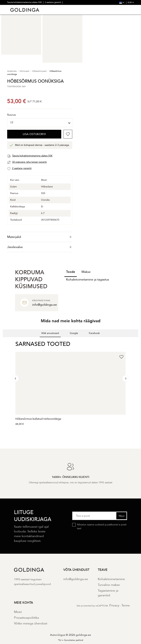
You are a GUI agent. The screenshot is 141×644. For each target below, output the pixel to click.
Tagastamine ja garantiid (108, 593)
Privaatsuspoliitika (26, 618)
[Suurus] (40, 123)
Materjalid (40, 237)
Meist (18, 612)
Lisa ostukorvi (34, 134)
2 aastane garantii (53, 2)
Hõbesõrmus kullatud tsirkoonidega (38, 419)
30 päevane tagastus (17, 7)
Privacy (114, 605)
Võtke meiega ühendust (31, 623)
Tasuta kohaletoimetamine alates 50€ (25, 2)
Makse (86, 272)
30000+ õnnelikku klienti (41, 7)
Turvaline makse (109, 585)
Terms (126, 605)
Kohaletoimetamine (111, 579)
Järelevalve (40, 247)
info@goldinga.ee (76, 579)
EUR (131, 2)
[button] (3, 341)
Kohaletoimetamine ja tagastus (88, 280)
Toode (71, 272)
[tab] (40, 237)
